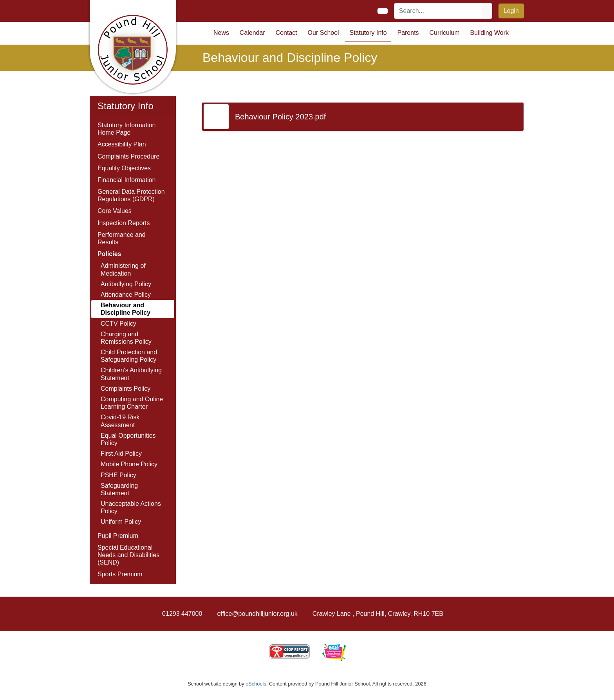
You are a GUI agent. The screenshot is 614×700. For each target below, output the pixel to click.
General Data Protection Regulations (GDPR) (131, 195)
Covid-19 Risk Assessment (120, 421)
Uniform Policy (121, 522)
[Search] (438, 11)
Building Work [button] (489, 33)
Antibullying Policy (126, 284)
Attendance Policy (126, 295)
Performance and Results (122, 238)
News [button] (221, 33)
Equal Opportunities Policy (128, 439)
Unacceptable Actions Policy (131, 507)
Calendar (252, 33)
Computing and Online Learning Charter (132, 403)
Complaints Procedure (128, 156)
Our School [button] (323, 33)
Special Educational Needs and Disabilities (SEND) (128, 555)
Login (511, 11)
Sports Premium (120, 574)
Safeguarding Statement (119, 489)
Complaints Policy (126, 389)
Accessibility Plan (122, 144)
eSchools (256, 684)
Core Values (115, 211)
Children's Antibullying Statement (131, 374)
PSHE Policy (118, 475)
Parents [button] (408, 33)
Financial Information (127, 180)
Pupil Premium (118, 536)
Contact (286, 33)
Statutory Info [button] (368, 33)
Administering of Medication (123, 269)
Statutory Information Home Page (127, 129)
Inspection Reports (124, 223)
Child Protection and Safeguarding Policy (129, 356)
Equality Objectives (124, 168)
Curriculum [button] (444, 33)
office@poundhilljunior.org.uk (257, 614)
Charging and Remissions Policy (126, 338)
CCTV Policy (118, 324)
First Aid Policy (121, 454)
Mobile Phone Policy (129, 464)
